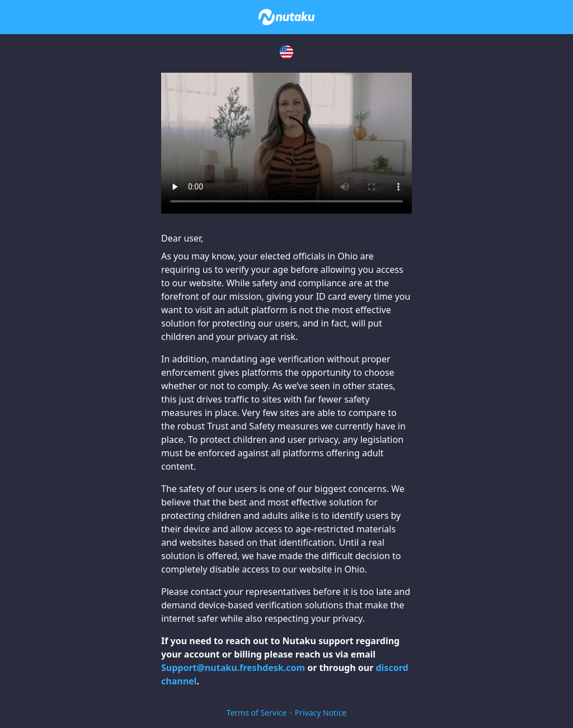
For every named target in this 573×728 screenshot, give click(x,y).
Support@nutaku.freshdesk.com (233, 668)
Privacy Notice (321, 713)
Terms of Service (257, 713)
